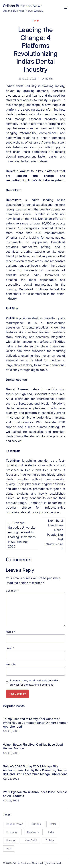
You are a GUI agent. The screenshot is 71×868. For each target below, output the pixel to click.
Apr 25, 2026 (11, 779)
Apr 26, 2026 (11, 731)
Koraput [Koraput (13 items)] (11, 840)
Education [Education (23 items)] (12, 832)
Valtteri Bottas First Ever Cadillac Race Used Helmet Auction (33, 746)
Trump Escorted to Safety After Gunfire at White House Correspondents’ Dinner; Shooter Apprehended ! (35, 723)
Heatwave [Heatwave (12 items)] (33, 832)
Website (11, 664)
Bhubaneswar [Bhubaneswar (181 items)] (14, 824)
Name (10, 632)
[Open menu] (66, 8)
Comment (13, 591)
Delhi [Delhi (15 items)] (53, 824)
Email (10, 648)
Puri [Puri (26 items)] (9, 848)
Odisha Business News (23, 6)
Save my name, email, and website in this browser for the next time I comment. (34, 682)
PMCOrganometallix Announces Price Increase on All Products (35, 794)
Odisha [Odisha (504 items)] (50, 840)
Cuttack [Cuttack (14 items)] (36, 824)
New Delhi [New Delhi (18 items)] (31, 840)
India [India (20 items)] (51, 832)
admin (49, 78)
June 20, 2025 (27, 78)
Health (35, 21)
